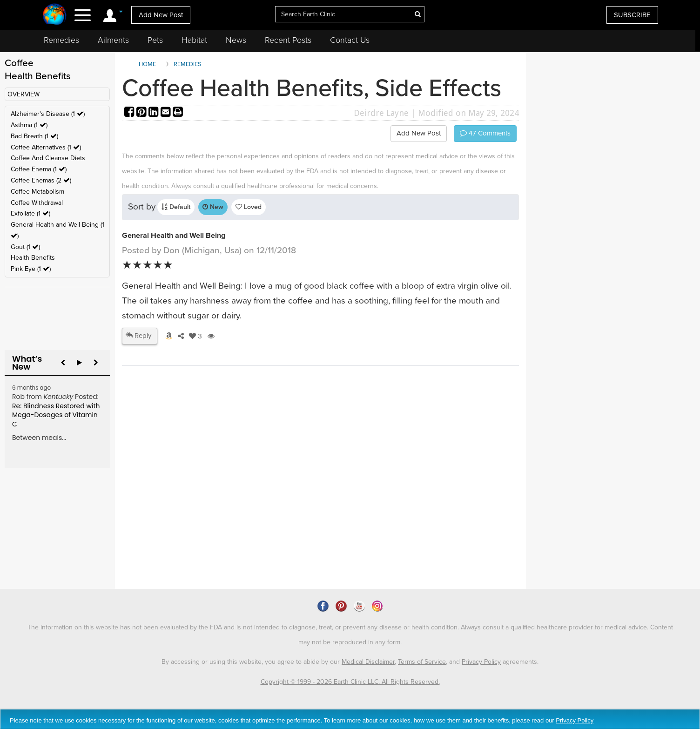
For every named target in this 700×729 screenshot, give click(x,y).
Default (176, 207)
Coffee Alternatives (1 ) (46, 147)
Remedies (61, 40)
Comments (485, 133)
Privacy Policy (481, 662)
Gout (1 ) (25, 247)
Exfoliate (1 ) (30, 213)
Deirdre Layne (381, 113)
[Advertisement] (292, 509)
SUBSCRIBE (632, 15)
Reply (138, 336)
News (236, 40)
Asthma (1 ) (29, 125)
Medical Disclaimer (368, 662)
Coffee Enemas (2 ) (41, 180)
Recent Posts (288, 40)
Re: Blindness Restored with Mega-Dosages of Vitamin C (56, 415)
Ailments (113, 40)
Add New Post (161, 15)
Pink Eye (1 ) (31, 269)
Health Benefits (33, 258)
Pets (155, 40)
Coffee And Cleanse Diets (48, 158)
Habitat (194, 40)
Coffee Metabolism (37, 192)
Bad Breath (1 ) (34, 136)
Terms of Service (422, 662)
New (213, 207)
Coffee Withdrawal (37, 203)
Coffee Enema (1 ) (39, 169)
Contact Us (350, 40)
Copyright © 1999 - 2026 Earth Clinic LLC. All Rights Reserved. (350, 682)
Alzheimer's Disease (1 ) (48, 114)
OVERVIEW (24, 94)
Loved (249, 207)
